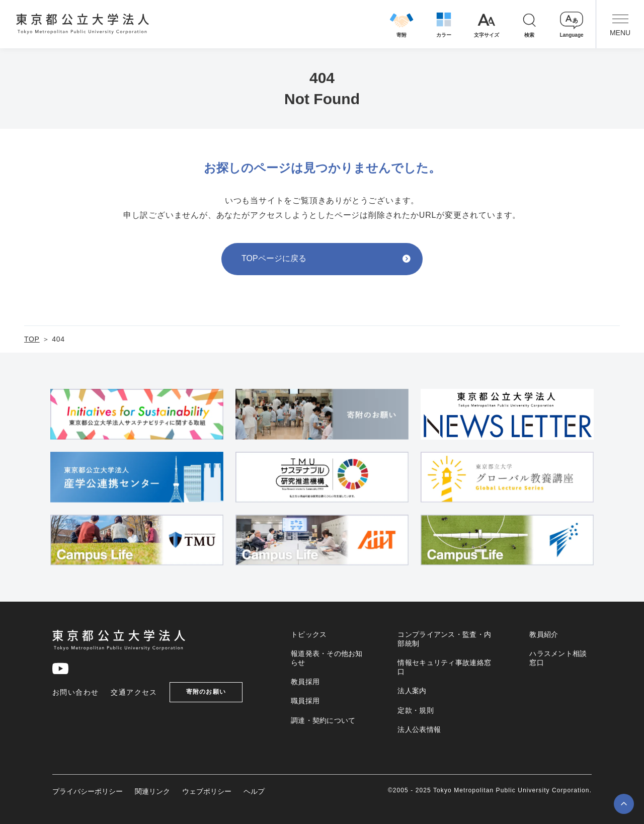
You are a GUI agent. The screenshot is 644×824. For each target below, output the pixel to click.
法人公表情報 (419, 729)
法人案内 (412, 691)
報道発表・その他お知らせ (327, 658)
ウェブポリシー (207, 791)
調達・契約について (323, 720)
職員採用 (305, 701)
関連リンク (152, 791)
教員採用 (305, 682)
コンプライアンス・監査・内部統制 (444, 639)
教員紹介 (544, 634)
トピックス (309, 634)
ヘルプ (254, 791)
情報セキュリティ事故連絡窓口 (444, 667)
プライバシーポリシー (88, 791)
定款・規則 (415, 710)
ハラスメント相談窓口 (558, 658)
